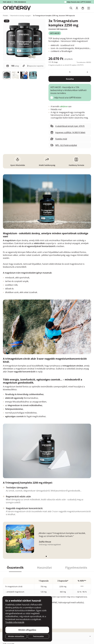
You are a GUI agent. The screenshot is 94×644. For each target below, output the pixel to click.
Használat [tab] (44, 568)
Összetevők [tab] (15, 568)
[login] (77, 8)
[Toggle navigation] (89, 8)
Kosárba (70, 79)
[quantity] (70, 72)
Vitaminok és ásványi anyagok (20, 16)
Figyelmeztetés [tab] (76, 568)
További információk (15, 622)
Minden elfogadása (27, 630)
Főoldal (5, 16)
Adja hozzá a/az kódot (79, 2)
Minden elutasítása (16, 636)
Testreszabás (38, 636)
